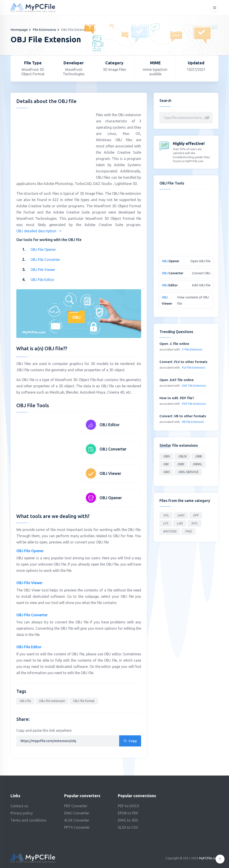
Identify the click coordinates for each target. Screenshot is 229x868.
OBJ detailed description (39, 231)
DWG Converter (77, 813)
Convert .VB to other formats (183, 416)
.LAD (180, 523)
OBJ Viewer (110, 473)
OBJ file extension (52, 701)
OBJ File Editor (42, 280)
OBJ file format (84, 701)
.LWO (181, 515)
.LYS (166, 523)
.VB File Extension (193, 422)
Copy (130, 741)
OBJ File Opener (43, 249)
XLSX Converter (77, 820)
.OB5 (166, 472)
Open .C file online (174, 344)
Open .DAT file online (177, 380)
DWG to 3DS (128, 820)
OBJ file (25, 701)
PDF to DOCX (128, 806)
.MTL (194, 523)
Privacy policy (22, 813)
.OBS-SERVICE (188, 472)
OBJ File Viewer (43, 270)
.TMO (188, 531)
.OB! (166, 464)
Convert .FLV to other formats (183, 362)
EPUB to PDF (128, 813)
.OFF (196, 515)
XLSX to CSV (128, 827)
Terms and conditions (28, 820)
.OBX (166, 456)
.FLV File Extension (193, 367)
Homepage (19, 30)
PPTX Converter (77, 827)
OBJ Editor (110, 425)
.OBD (181, 464)
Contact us (19, 806)
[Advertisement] (54, 143)
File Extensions (44, 30)
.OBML (197, 464)
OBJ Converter (113, 449)
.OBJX (182, 456)
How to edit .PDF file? (177, 398)
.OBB (198, 456)
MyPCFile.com (209, 858)
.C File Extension (192, 349)
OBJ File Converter (45, 260)
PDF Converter (76, 806)
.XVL (166, 515)
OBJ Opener (111, 498)
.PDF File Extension (194, 404)
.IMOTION (170, 531)
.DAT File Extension (194, 386)
